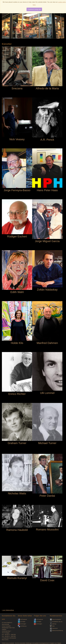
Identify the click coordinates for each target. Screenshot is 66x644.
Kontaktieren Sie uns (56, 622)
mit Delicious (22, 626)
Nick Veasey (17, 119)
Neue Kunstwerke (55, 619)
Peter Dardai (47, 476)
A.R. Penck (47, 119)
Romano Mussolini (47, 518)
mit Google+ (22, 624)
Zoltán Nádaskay (47, 271)
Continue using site (34, 9)
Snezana (17, 68)
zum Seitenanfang (8, 610)
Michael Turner (47, 424)
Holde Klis (17, 323)
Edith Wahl (17, 272)
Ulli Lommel (47, 373)
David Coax (47, 569)
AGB (52, 626)
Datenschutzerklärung (56, 631)
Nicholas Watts (17, 474)
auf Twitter (22, 622)
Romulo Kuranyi (17, 568)
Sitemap (53, 624)
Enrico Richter (17, 374)
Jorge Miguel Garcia (47, 221)
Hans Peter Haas (47, 170)
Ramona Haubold (17, 518)
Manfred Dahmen (47, 323)
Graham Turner (17, 424)
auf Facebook (22, 619)
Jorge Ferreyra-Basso (17, 170)
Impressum (54, 628)
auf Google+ (38, 624)
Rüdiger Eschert (17, 219)
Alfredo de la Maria (47, 68)
